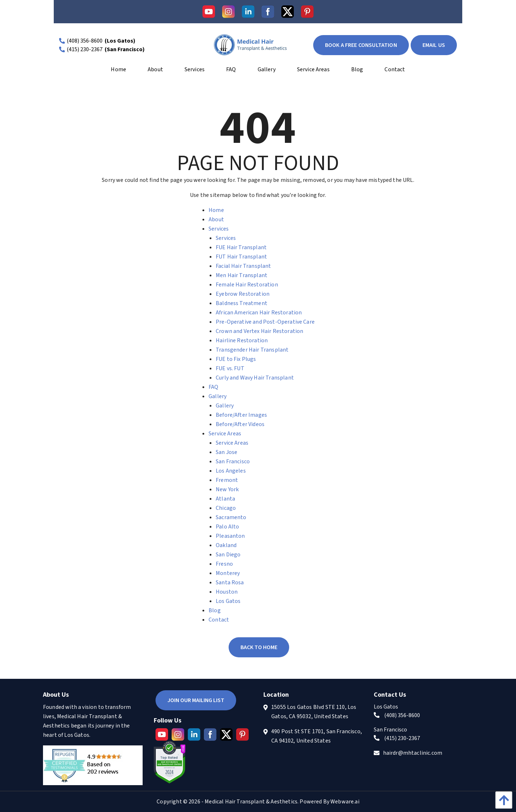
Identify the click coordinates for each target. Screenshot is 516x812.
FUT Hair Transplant (241, 257)
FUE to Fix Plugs (236, 359)
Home (216, 210)
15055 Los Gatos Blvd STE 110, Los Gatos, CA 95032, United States (314, 712)
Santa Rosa (230, 583)
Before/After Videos (240, 424)
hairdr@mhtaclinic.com (413, 753)
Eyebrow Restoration (243, 294)
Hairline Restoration (242, 340)
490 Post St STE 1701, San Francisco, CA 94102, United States (317, 736)
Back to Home (259, 647)
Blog (215, 610)
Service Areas (225, 434)
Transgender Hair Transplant (252, 350)
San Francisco (233, 461)
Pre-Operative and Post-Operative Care (265, 322)
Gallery (218, 396)
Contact (219, 620)
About (216, 219)
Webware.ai (345, 802)
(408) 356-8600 (85, 41)
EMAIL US (434, 45)
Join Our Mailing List (196, 700)
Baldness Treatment (242, 303)
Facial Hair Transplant (243, 266)
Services (219, 229)
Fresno (224, 564)
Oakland (226, 545)
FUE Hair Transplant (241, 247)
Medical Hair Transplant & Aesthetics (251, 802)
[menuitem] (118, 72)
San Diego (228, 555)
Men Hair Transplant (242, 275)
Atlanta (225, 499)
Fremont (227, 480)
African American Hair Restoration (259, 313)
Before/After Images (241, 415)
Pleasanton (230, 536)
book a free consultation (361, 45)
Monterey (228, 573)
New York (227, 489)
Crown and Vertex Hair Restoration (259, 331)
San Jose (226, 452)
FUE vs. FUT (230, 368)
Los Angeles (231, 471)
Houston (227, 592)
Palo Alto (227, 527)
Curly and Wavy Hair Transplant (255, 378)
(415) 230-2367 (85, 49)
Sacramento (231, 517)
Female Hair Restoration (247, 285)
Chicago (226, 508)
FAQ (213, 387)
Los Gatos (228, 601)
